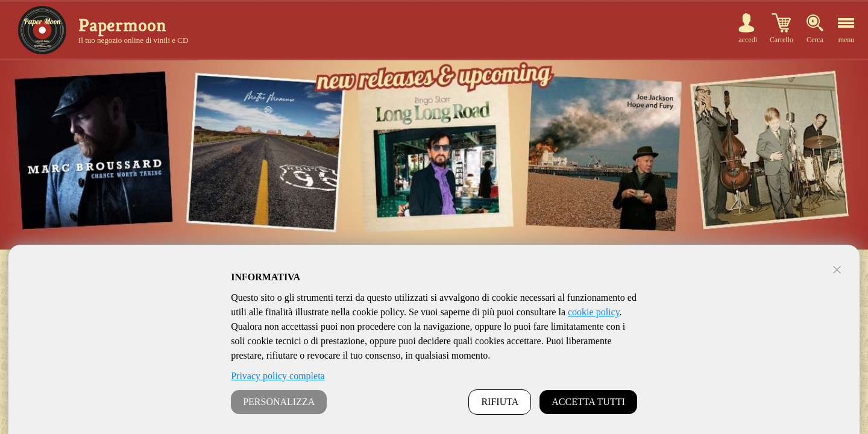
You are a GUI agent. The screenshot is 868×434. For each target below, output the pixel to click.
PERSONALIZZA (279, 402)
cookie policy (594, 312)
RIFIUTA (500, 402)
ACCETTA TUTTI (588, 402)
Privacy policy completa (278, 376)
